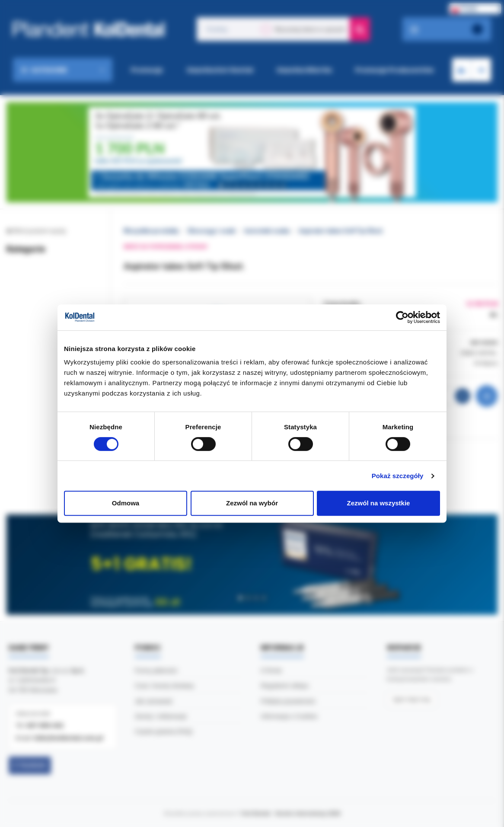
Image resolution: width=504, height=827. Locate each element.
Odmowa (126, 503)
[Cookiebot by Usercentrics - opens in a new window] (402, 317)
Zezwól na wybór (252, 503)
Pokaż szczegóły (398, 476)
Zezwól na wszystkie (379, 503)
